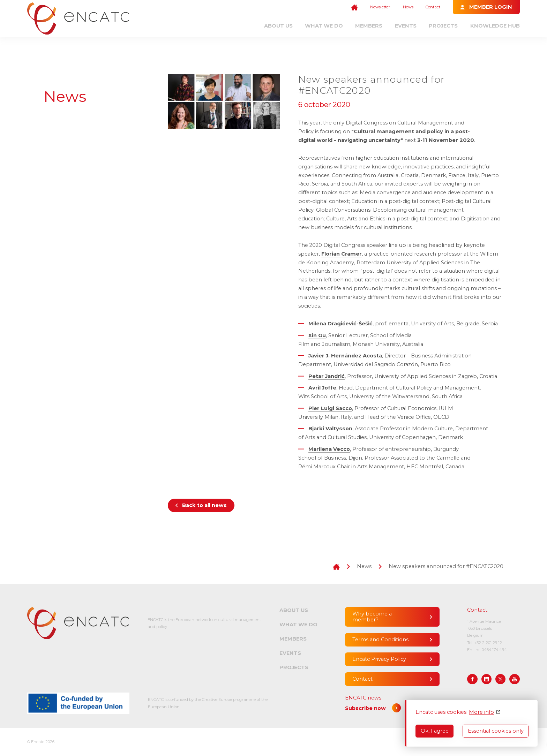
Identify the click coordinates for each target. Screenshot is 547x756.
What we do (324, 26)
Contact (433, 7)
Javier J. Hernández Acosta (345, 356)
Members (369, 26)
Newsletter (380, 7)
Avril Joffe (322, 388)
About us (278, 26)
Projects (443, 26)
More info (481, 712)
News (408, 7)
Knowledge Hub (495, 26)
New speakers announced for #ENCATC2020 (446, 566)
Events (406, 26)
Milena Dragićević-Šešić (340, 324)
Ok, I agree (435, 731)
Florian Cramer (342, 254)
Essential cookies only (496, 731)
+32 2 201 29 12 (488, 643)
